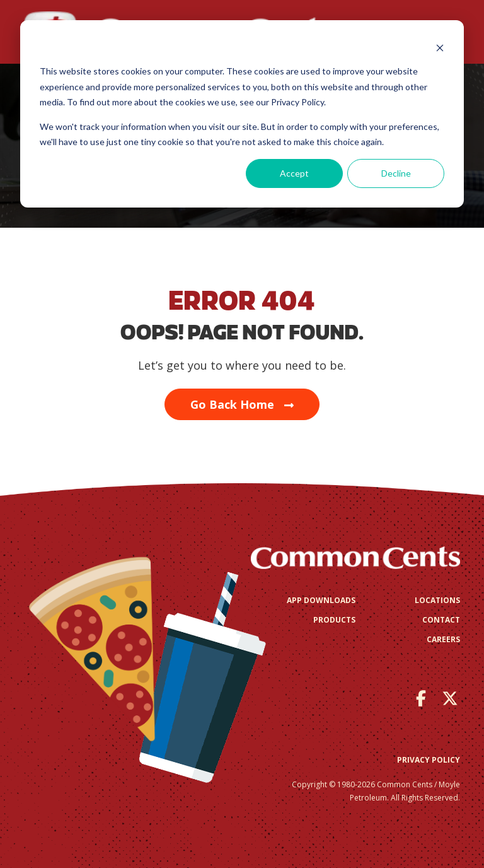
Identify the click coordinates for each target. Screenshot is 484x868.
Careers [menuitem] (443, 639)
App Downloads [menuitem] (321, 600)
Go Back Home (242, 404)
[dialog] (242, 114)
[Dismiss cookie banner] (440, 48)
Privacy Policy (429, 760)
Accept (294, 173)
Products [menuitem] (334, 620)
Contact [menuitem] (441, 620)
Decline (396, 173)
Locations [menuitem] (437, 600)
